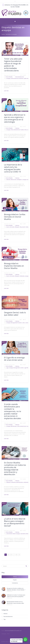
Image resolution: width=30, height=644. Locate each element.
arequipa (8, 78)
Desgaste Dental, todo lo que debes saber (15, 314)
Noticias (17, 128)
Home (3, 34)
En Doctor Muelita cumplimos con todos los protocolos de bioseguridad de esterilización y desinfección (15, 468)
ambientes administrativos (17, 482)
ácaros (8, 227)
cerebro (22, 368)
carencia (27, 323)
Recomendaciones (20, 77)
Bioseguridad (14, 323)
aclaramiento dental (11, 534)
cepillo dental (27, 78)
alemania (8, 180)
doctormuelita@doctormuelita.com (13, 631)
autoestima (23, 534)
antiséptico (19, 180)
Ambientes (22, 276)
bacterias (21, 78)
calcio (24, 323)
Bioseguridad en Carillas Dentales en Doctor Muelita (15, 217)
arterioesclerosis (15, 78)
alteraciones (14, 180)
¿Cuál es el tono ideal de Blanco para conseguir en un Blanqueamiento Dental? (15, 522)
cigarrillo (26, 368)
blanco (28, 534)
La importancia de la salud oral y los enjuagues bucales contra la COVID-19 (13, 168)
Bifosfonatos (14, 426)
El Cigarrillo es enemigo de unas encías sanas (14, 359)
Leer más (6, 91)
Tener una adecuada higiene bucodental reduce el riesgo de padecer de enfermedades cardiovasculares (13, 65)
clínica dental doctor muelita (17, 130)
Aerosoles (12, 227)
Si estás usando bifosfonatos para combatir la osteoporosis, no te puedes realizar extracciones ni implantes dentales (13, 411)
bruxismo (20, 323)
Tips (5, 619)
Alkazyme (17, 227)
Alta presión (22, 227)
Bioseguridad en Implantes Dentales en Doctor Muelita (14, 266)
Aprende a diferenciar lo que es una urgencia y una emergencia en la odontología (15, 118)
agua (8, 368)
